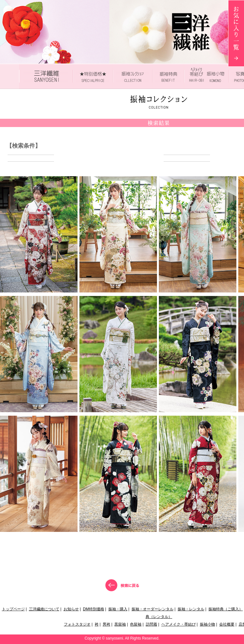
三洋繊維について (44, 609)
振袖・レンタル (191, 609)
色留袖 (136, 624)
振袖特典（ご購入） (226, 609)
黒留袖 (120, 624)
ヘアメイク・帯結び (179, 624)
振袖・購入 (118, 609)
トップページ (13, 609)
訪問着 (152, 624)
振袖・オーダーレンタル (152, 609)
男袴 (106, 624)
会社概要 (227, 624)
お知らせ (71, 609)
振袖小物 (207, 624)
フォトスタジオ (77, 624)
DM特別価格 (94, 609)
